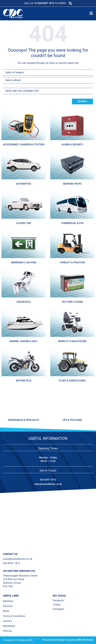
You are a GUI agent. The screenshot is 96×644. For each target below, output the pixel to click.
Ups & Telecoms (72, 420)
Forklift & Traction (72, 262)
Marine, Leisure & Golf (24, 341)
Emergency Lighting (24, 262)
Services (8, 606)
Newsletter (9, 626)
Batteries (8, 601)
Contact (7, 621)
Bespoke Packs (72, 184)
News (6, 611)
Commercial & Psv (72, 223)
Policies (7, 631)
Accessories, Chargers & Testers (24, 145)
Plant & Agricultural (72, 381)
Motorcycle (24, 381)
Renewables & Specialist (24, 420)
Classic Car (24, 223)
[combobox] (48, 91)
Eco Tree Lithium (72, 302)
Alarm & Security (72, 145)
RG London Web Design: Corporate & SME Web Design (68, 640)
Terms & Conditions (14, 616)
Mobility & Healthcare (72, 341)
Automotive (24, 184)
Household (24, 302)
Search (82, 101)
